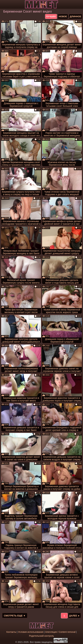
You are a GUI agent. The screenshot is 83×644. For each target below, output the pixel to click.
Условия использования (31, 632)
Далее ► (75, 616)
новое (63, 16)
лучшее (51, 16)
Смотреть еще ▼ (15, 616)
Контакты (11, 632)
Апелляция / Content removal (60, 632)
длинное (76, 16)
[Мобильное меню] (3, 4)
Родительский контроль (42, 636)
